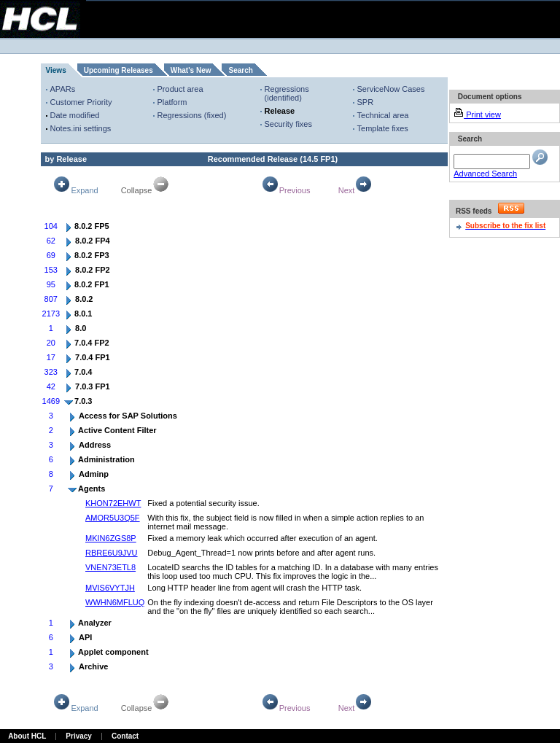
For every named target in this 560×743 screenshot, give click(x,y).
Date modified (75, 115)
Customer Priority (81, 102)
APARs (63, 89)
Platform (172, 102)
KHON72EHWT (113, 503)
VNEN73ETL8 (110, 567)
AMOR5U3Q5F (113, 518)
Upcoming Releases (118, 70)
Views (56, 70)
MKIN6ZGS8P (111, 538)
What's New (191, 70)
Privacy (79, 736)
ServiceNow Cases (391, 89)
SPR (366, 102)
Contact (125, 736)
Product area (180, 89)
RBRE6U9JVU (112, 553)
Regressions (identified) (287, 93)
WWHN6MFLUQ (115, 602)
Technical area (383, 115)
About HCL (27, 736)
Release (280, 111)
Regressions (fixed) (192, 115)
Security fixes (288, 124)
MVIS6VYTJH (110, 588)
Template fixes (383, 128)
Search (240, 70)
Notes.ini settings (81, 128)
